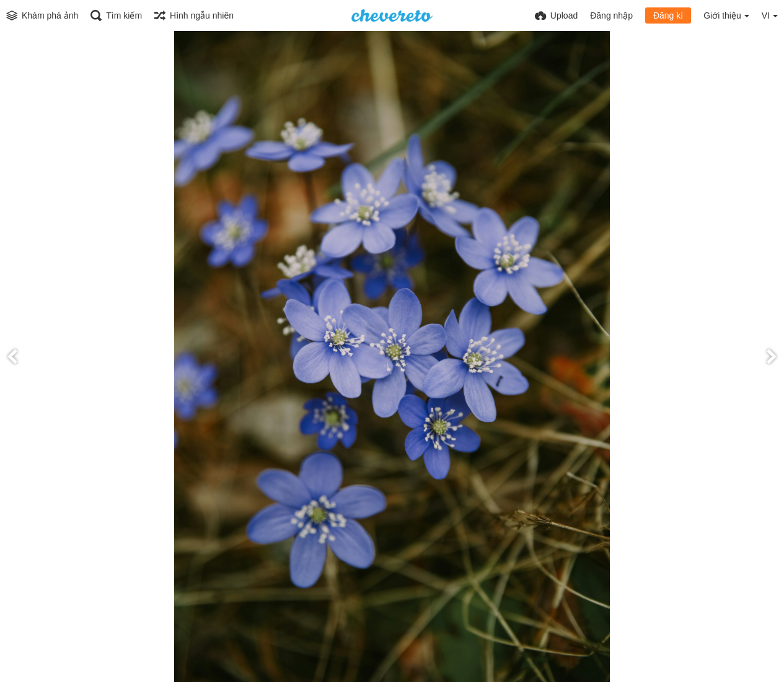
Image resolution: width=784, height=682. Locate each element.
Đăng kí (668, 15)
